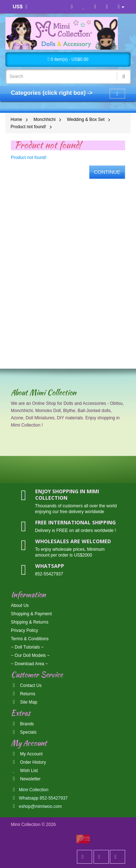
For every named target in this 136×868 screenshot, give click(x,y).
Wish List (24, 771)
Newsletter (26, 779)
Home (16, 119)
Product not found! (28, 127)
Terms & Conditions (30, 639)
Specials (24, 732)
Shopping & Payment (31, 614)
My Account (27, 754)
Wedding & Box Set (86, 119)
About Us (20, 605)
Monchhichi (44, 119)
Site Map (24, 702)
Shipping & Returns (30, 622)
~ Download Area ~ (29, 664)
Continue (107, 172)
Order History (28, 762)
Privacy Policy (24, 630)
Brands (22, 724)
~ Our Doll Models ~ (30, 655)
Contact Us (26, 685)
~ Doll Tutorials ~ (27, 647)
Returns (23, 694)
